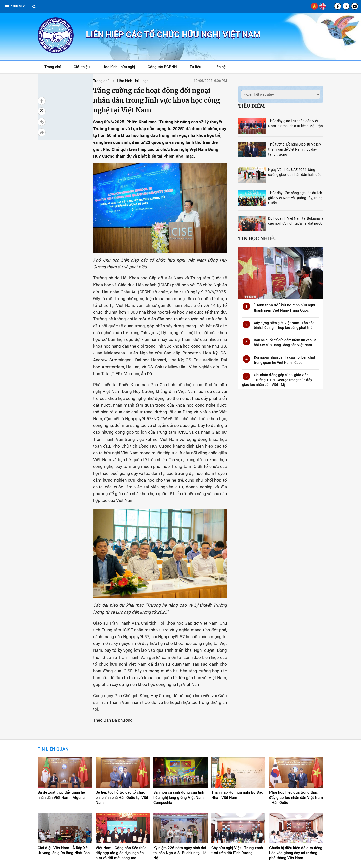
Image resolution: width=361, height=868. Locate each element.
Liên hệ (220, 67)
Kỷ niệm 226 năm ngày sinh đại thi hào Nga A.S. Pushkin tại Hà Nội (180, 807)
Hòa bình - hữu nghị (119, 67)
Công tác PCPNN (162, 67)
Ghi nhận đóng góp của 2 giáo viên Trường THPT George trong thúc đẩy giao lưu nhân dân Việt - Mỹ (277, 380)
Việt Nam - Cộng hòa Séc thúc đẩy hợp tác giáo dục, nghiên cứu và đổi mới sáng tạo (121, 807)
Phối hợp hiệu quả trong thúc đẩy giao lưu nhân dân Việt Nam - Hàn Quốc (296, 751)
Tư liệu (198, 68)
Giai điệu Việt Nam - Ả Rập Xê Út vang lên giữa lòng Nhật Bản (64, 804)
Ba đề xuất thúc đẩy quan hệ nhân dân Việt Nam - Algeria (61, 749)
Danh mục (15, 6)
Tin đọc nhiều (257, 238)
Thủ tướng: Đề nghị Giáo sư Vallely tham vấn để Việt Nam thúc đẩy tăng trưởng (295, 149)
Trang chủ (53, 67)
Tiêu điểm (251, 106)
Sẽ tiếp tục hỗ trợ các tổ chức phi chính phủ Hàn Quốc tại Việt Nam (122, 751)
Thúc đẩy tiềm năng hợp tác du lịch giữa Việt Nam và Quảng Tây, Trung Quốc (295, 198)
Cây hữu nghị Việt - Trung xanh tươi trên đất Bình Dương (237, 804)
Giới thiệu (82, 67)
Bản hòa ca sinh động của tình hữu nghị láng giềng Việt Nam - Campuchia (180, 751)
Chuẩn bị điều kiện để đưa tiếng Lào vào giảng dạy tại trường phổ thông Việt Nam (296, 807)
